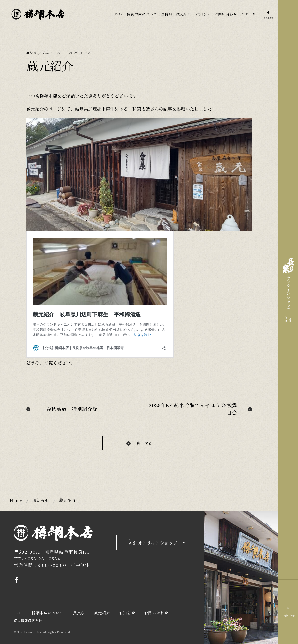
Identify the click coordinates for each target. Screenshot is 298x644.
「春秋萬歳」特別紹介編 (69, 409)
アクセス (249, 14)
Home (16, 500)
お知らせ (203, 14)
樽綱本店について (142, 14)
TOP (119, 14)
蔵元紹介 (184, 14)
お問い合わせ (226, 14)
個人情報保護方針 (28, 621)
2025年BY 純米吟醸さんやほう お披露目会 (193, 409)
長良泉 (167, 14)
